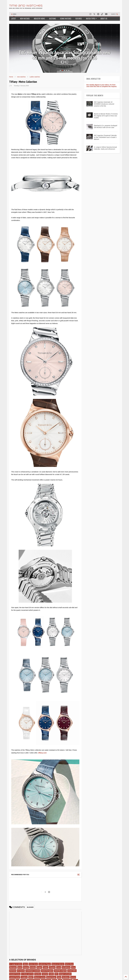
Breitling (33, 967)
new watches (21, 77)
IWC (56, 974)
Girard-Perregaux (47, 971)
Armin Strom (33, 964)
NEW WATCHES (25, 19)
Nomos (73, 977)
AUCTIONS (52, 19)
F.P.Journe (21, 971)
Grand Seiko (72, 971)
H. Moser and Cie (27, 974)
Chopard (52, 967)
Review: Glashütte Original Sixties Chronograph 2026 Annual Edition (64, 55)
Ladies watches (35, 77)
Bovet (20, 967)
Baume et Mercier (58, 964)
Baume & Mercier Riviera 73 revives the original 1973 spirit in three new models (106, 116)
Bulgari (39, 967)
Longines (24, 977)
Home (11, 77)
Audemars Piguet (45, 964)
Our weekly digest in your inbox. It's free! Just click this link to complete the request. (102, 86)
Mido (59, 977)
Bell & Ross (69, 964)
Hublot (51, 974)
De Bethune (66, 967)
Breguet (26, 967)
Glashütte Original (60, 971)
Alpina (25, 964)
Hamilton (38, 974)
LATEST (14, 19)
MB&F (31, 977)
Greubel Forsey (15, 974)
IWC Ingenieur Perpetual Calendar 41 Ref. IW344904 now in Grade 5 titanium (105, 137)
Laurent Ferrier (15, 977)
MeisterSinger (51, 977)
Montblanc (66, 977)
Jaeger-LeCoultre (65, 974)
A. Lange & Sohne (16, 964)
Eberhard (13, 971)
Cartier (45, 967)
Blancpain (13, 967)
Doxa (73, 967)
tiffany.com (42, 753)
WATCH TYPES (91, 19)
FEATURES (79, 19)
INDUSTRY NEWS (39, 19)
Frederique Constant (33, 971)
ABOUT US (104, 19)
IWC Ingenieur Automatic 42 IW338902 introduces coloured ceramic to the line (104, 104)
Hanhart (45, 974)
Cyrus (59, 967)
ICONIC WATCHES (66, 19)
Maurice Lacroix (40, 977)
